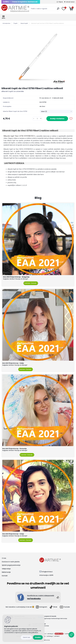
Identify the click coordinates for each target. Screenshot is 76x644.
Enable (38, 637)
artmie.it (57, 636)
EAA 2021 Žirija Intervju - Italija (13, 363)
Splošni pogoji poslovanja (11, 565)
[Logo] (15, 8)
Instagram (42, 607)
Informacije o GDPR (46, 575)
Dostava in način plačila (11, 562)
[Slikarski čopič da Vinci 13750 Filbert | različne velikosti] (38, 56)
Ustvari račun (70, 2)
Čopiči (15, 23)
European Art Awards (50, 616)
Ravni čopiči (24, 23)
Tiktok (54, 607)
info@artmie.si (47, 572)
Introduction (6, 23)
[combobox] (56, 112)
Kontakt (5, 576)
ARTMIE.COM (59, 634)
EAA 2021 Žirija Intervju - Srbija (13, 534)
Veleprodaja (6, 569)
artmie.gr (50, 636)
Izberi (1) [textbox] (44, 111)
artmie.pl (50, 634)
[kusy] (37, 119)
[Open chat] (71, 635)
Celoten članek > (31, 283)
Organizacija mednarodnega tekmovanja (55, 618)
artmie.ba (68, 634)
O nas (4, 558)
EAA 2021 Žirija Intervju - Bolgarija (16, 277)
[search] (58, 9)
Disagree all (26, 637)
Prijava (61, 2)
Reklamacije (6, 572)
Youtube (65, 607)
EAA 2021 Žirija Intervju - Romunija (14, 449)
